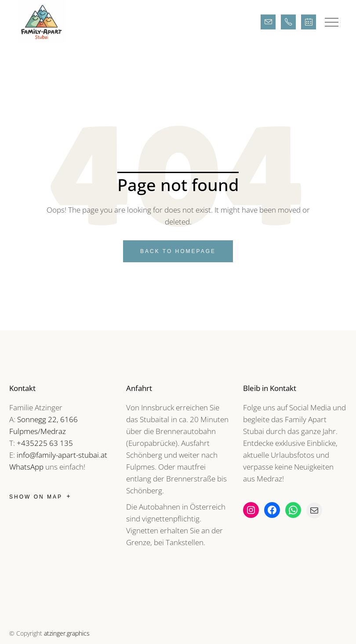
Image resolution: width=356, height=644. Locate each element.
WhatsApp (26, 467)
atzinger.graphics (67, 633)
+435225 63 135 (45, 443)
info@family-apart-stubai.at (62, 455)
